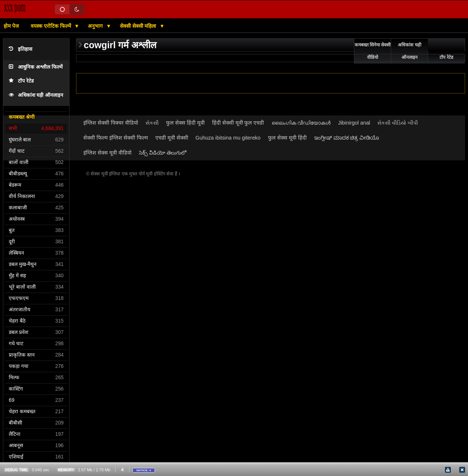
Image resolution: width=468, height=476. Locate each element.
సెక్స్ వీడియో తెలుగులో (163, 153)
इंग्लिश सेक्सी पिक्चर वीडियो (111, 123)
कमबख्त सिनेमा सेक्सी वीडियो (373, 51)
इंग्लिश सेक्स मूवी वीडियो (107, 153)
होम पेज (11, 26)
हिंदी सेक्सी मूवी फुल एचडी (238, 123)
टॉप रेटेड (21, 81)
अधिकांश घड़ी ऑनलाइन (36, 95)
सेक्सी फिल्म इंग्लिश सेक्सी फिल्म (116, 138)
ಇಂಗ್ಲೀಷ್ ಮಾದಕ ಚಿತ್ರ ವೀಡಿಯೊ (347, 138)
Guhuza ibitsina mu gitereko (228, 138)
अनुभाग (96, 26)
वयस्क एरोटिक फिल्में (52, 26)
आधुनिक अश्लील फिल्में (36, 67)
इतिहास (20, 49)
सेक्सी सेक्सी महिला (139, 26)
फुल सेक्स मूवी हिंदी (287, 138)
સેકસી (152, 123)
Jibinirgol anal (354, 123)
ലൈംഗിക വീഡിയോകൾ (301, 123)
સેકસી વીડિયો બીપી (398, 123)
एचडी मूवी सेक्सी (172, 138)
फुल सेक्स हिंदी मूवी (185, 123)
